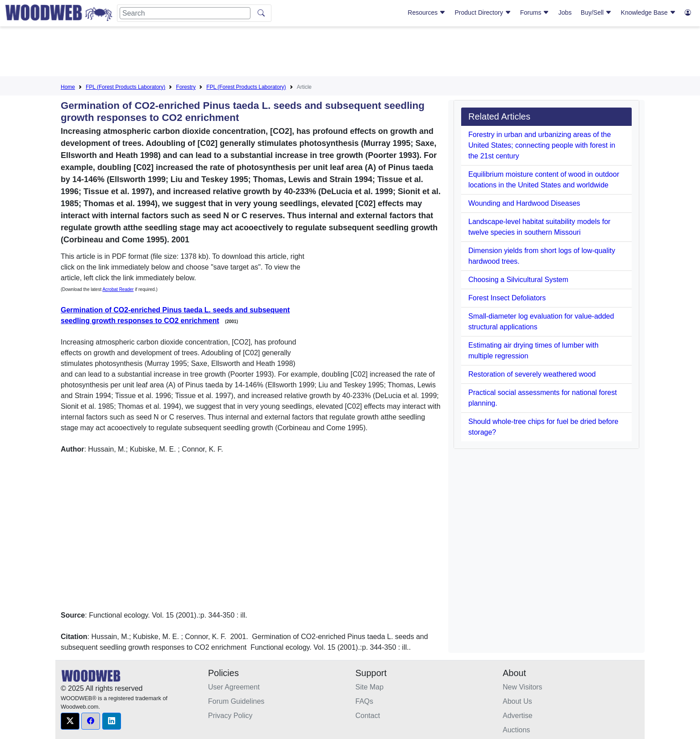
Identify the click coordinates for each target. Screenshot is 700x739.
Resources (427, 12)
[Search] (185, 13)
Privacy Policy (230, 716)
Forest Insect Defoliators (507, 298)
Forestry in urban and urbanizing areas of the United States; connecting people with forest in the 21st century (542, 145)
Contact (368, 716)
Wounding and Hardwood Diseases (524, 203)
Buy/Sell (596, 12)
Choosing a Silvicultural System (518, 280)
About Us (517, 701)
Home (68, 87)
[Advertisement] (350, 53)
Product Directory (483, 12)
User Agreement (234, 687)
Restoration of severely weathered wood (532, 374)
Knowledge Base (648, 12)
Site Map (369, 687)
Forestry (186, 87)
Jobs (565, 12)
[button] (70, 721)
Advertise (518, 716)
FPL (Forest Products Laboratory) (125, 87)
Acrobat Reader (118, 289)
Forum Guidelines (236, 701)
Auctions (516, 730)
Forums (535, 12)
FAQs (364, 701)
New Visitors (523, 687)
